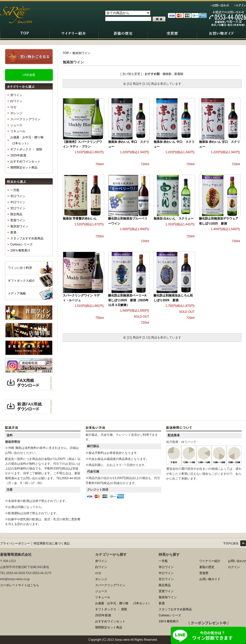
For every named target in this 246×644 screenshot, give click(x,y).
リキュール (18, 131)
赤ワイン (16, 95)
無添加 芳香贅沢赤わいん (80, 219)
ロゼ (13, 107)
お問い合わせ (220, 5)
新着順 (179, 74)
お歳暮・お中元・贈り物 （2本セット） (28, 140)
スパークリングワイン (25, 119)
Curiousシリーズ (21, 244)
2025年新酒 (18, 155)
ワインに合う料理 (20, 268)
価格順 (167, 74)
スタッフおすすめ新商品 (27, 238)
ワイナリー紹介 (210, 561)
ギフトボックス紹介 (21, 281)
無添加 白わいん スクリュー (174, 219)
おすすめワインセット (25, 161)
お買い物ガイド (210, 579)
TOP (66, 53)
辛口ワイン (18, 196)
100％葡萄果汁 (20, 250)
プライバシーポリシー (15, 543)
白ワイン (16, 101)
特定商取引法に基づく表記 (52, 543)
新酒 (13, 232)
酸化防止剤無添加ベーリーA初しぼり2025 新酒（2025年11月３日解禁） (128, 300)
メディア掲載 (17, 293)
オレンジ (16, 113)
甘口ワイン (18, 208)
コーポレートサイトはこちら (20, 585)
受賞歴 (204, 573)
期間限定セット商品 (24, 167)
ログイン (240, 5)
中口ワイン (18, 202)
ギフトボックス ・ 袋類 (26, 149)
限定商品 (16, 214)
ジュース (16, 125)
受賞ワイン (18, 220)
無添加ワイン (19, 226)
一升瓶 (15, 190)
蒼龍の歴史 (207, 567)
